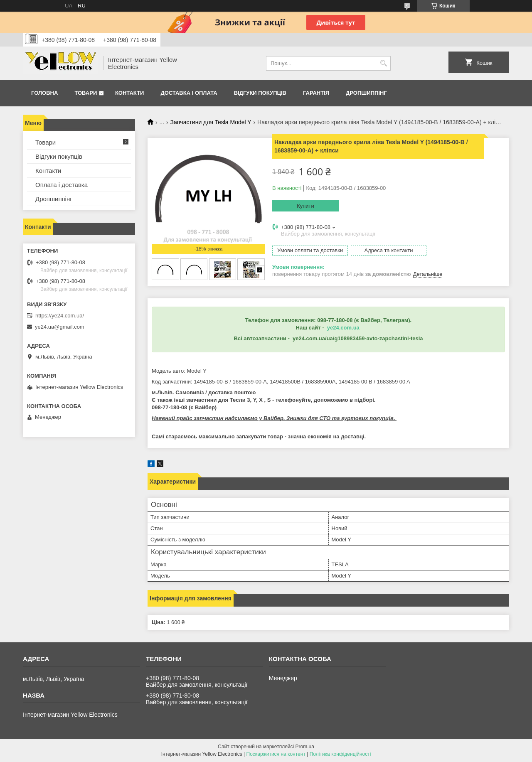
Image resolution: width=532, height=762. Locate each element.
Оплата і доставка (62, 185)
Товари (86, 93)
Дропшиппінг (366, 93)
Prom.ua (305, 747)
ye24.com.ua (343, 328)
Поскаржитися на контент (276, 754)
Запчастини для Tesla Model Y (211, 122)
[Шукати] (383, 63)
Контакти (130, 93)
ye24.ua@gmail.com (60, 327)
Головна (44, 93)
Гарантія (316, 93)
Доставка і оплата (189, 93)
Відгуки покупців (260, 93)
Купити (305, 206)
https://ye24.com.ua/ (60, 316)
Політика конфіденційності (340, 754)
